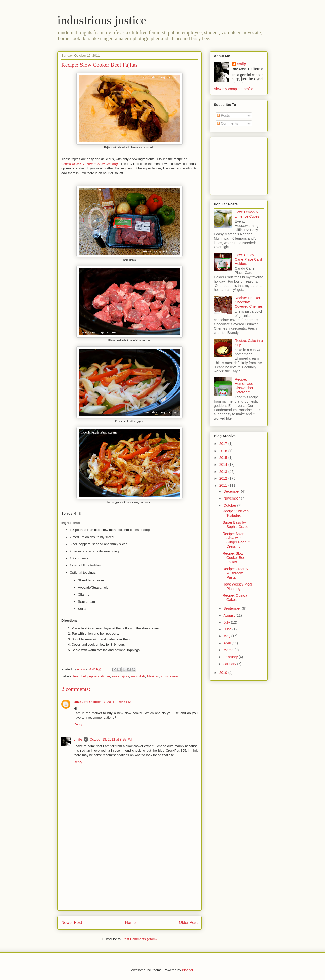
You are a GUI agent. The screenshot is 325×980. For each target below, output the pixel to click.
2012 (224, 478)
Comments (227, 123)
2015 (224, 458)
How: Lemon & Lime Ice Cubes (247, 214)
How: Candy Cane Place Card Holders (248, 259)
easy (115, 676)
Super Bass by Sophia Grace (235, 525)
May (227, 636)
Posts (223, 115)
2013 (224, 472)
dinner (105, 676)
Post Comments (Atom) (140, 939)
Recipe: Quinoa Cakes (235, 598)
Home (131, 923)
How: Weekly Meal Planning (237, 586)
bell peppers (90, 676)
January (230, 664)
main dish (138, 676)
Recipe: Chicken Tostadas (236, 513)
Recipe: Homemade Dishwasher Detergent (244, 386)
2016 (224, 451)
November (232, 498)
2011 (224, 485)
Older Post (188, 923)
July (227, 622)
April (227, 643)
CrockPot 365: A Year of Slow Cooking (90, 164)
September (233, 608)
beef (76, 676)
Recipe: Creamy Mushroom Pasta (235, 573)
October (230, 505)
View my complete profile (233, 89)
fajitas (125, 676)
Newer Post (72, 923)
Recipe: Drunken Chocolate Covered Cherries (249, 302)
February (231, 657)
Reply (78, 724)
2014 (224, 465)
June (228, 629)
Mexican (153, 676)
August (229, 615)
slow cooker (170, 676)
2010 (224, 673)
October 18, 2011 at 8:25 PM (111, 739)
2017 (224, 444)
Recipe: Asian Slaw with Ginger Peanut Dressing (236, 540)
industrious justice (102, 20)
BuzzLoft (81, 702)
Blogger (187, 970)
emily (78, 739)
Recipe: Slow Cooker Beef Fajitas (234, 558)
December (232, 491)
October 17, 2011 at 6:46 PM (110, 702)
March (229, 650)
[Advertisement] (129, 875)
